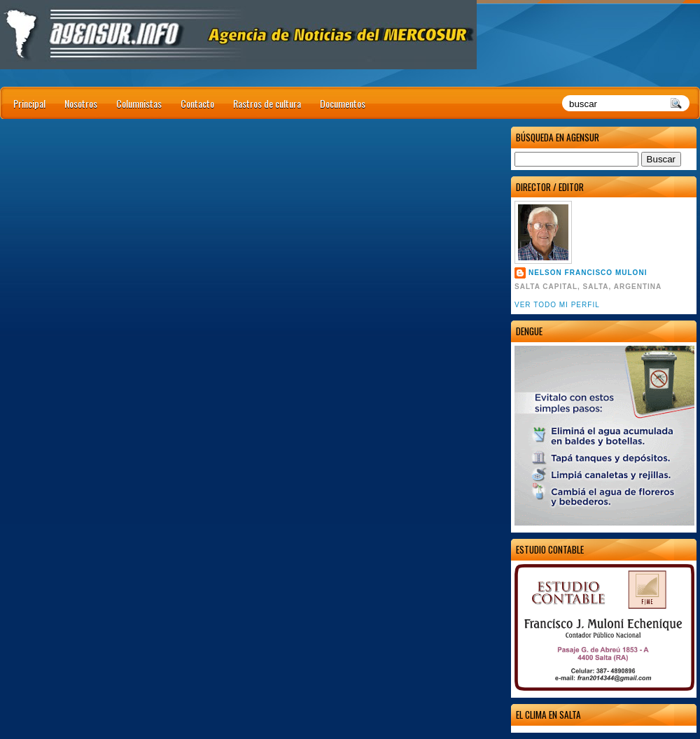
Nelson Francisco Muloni (588, 273)
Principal (29, 103)
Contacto (197, 103)
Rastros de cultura (267, 103)
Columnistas (139, 103)
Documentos (343, 103)
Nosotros (81, 103)
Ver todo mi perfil (557, 305)
